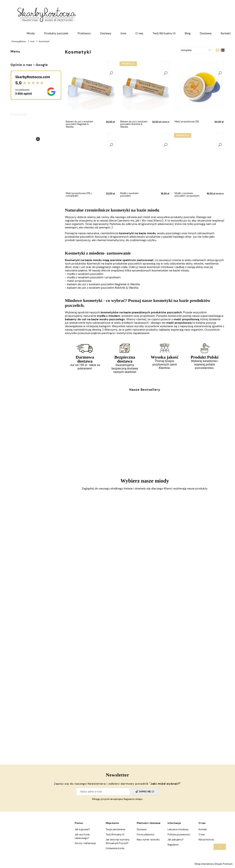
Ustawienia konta (115, 848)
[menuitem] (31, 33)
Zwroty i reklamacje (85, 843)
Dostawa (142, 829)
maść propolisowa (79, 281)
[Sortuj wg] (196, 50)
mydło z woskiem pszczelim (85, 274)
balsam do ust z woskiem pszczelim (103, 284)
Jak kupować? (82, 829)
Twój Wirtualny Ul (115, 835)
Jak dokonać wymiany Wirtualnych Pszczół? (118, 841)
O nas (202, 835)
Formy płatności (146, 835)
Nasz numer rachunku (148, 840)
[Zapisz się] (144, 792)
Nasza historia (206, 840)
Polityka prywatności (179, 835)
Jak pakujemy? (176, 840)
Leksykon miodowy (178, 829)
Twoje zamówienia (115, 829)
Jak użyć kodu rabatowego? (82, 836)
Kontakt (203, 829)
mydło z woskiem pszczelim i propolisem (94, 277)
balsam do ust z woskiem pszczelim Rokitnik (103, 288)
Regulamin (173, 845)
